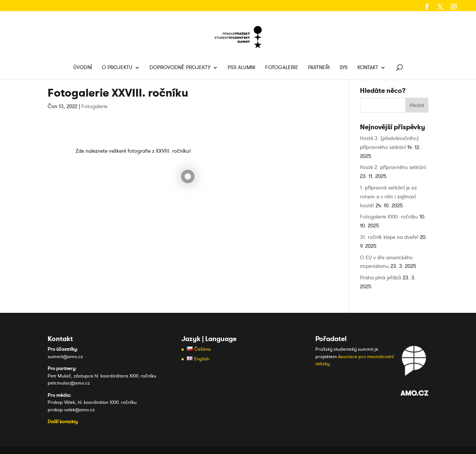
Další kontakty (63, 422)
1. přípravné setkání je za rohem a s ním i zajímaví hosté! (388, 197)
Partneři (319, 68)
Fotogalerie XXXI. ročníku (389, 217)
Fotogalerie (282, 68)
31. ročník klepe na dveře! (389, 237)
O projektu (117, 68)
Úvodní (83, 68)
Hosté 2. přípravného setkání (393, 167)
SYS (344, 68)
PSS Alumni (242, 68)
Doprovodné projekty (180, 68)
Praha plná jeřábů (381, 278)
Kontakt (368, 68)
